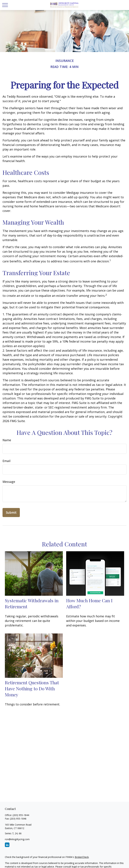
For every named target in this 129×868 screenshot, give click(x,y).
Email (6, 461)
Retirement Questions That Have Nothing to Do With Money (32, 688)
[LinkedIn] (7, 845)
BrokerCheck (82, 857)
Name (7, 440)
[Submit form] (11, 513)
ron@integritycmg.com (17, 839)
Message (9, 482)
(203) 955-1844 (21, 815)
